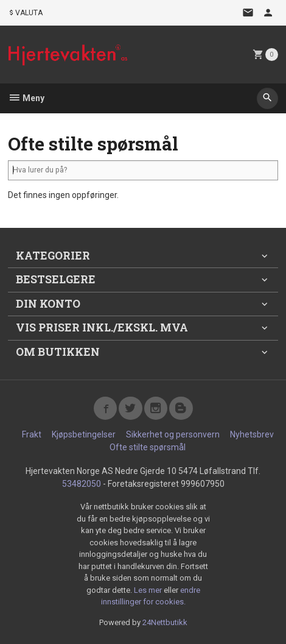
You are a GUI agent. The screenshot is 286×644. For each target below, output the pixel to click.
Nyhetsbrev (252, 434)
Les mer (149, 590)
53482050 (82, 484)
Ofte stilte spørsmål (148, 447)
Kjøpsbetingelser (84, 434)
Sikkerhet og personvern (173, 434)
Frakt (32, 434)
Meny (26, 98)
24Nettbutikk (165, 622)
